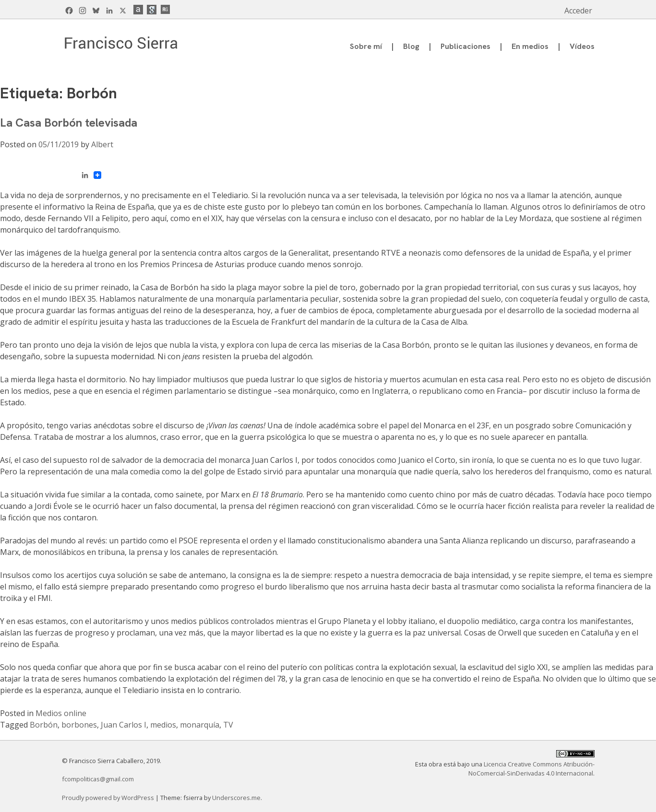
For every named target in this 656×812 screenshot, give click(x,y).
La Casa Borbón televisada (69, 123)
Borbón (44, 725)
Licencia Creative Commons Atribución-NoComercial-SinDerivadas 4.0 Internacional (531, 769)
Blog (411, 46)
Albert (102, 144)
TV (228, 725)
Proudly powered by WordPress (109, 798)
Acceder (578, 11)
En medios (530, 46)
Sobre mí (366, 46)
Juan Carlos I (124, 725)
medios (163, 725)
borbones (79, 725)
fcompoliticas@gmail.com (98, 779)
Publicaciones (465, 46)
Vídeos (582, 46)
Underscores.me (236, 798)
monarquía (200, 725)
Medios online (61, 713)
